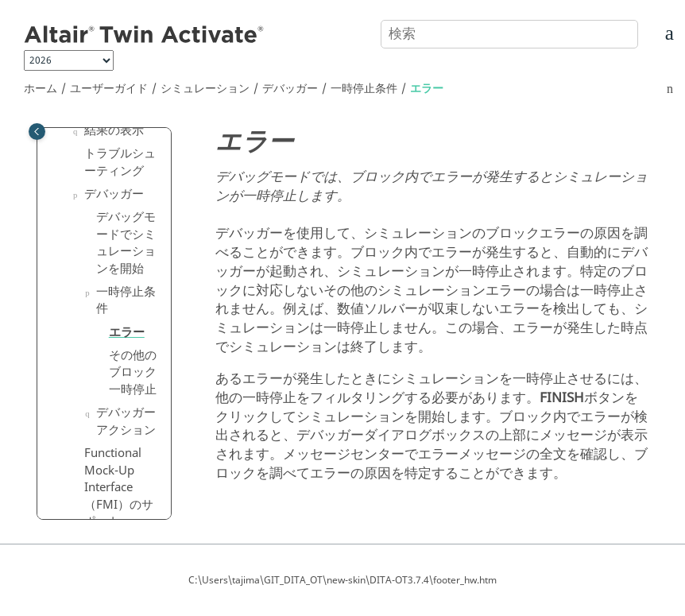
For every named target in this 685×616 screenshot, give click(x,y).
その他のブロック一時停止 (133, 372)
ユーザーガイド (109, 89)
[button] (78, 131)
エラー (427, 89)
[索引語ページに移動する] (650, 38)
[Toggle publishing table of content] (37, 132)
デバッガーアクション (126, 421)
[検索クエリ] (509, 34)
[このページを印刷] (670, 89)
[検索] (608, 33)
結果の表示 (114, 130)
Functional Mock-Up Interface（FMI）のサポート (119, 487)
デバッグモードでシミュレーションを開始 (126, 243)
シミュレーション (205, 89)
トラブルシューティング (120, 162)
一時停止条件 (364, 89)
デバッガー (290, 89)
